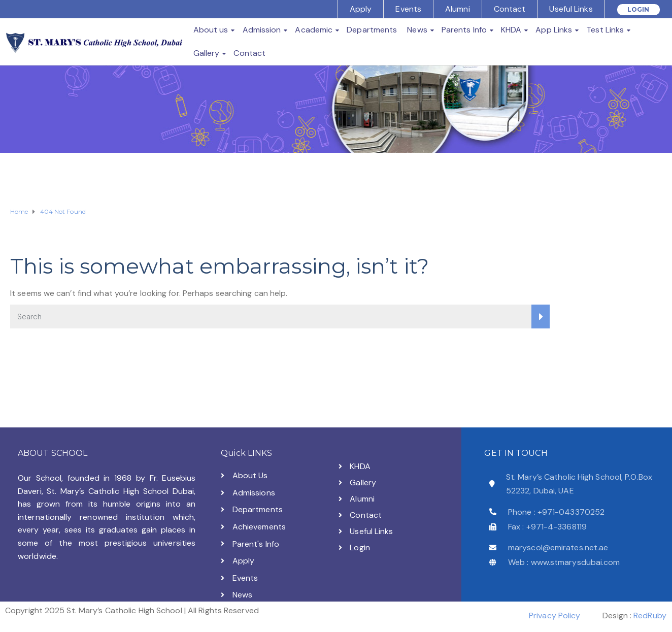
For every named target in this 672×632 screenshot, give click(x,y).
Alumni (458, 9)
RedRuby (650, 616)
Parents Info (464, 30)
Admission (262, 30)
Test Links (605, 30)
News (417, 30)
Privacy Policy (555, 616)
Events (408, 9)
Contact (510, 9)
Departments (372, 30)
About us (211, 30)
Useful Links (571, 9)
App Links (554, 30)
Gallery (207, 53)
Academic (314, 30)
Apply (361, 9)
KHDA (511, 30)
